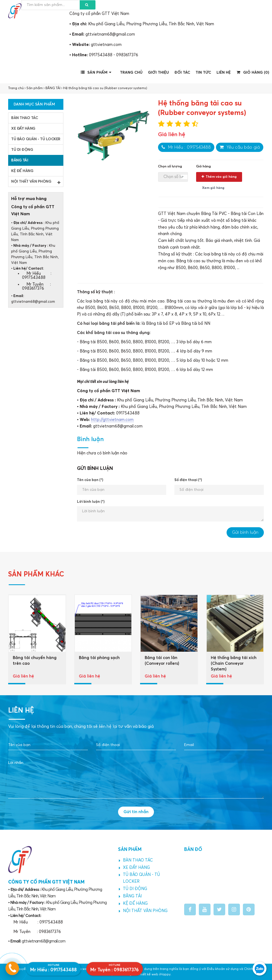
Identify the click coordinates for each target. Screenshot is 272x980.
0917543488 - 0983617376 (114, 55)
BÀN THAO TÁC (24, 118)
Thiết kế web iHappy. (155, 975)
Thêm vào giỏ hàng (219, 177)
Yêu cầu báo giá (240, 147)
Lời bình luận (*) (91, 502)
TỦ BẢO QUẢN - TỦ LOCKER (36, 139)
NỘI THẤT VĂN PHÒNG (36, 182)
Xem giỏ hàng (213, 188)
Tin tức (203, 73)
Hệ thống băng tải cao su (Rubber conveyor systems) (105, 88)
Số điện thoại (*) (188, 480)
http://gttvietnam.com (112, 420)
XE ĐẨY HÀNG (23, 129)
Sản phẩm (97, 72)
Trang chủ (131, 73)
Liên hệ (224, 73)
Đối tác (182, 73)
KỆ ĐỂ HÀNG (22, 171)
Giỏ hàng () (253, 72)
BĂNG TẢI (53, 88)
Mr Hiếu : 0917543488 (186, 147)
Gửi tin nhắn (136, 812)
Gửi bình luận (245, 532)
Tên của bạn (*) (90, 480)
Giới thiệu (158, 73)
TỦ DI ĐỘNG (22, 150)
